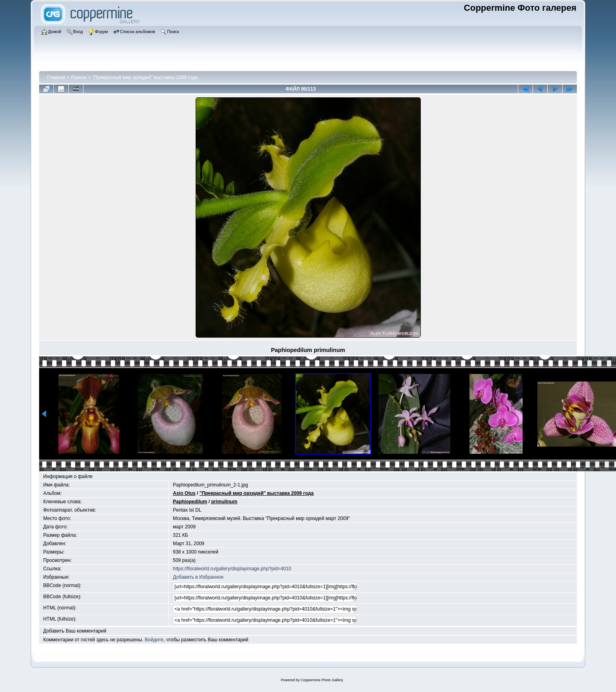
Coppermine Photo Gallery (322, 680)
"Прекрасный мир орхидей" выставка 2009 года (145, 77)
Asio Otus (184, 493)
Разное (79, 77)
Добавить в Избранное (198, 577)
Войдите (154, 640)
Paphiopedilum (190, 502)
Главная (56, 77)
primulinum (224, 502)
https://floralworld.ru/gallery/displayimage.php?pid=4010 (232, 569)
